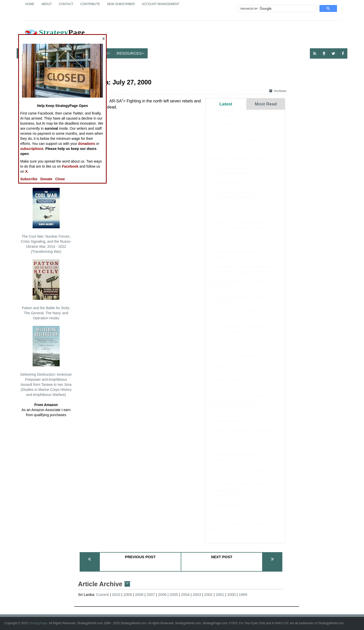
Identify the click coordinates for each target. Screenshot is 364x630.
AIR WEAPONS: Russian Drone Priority (243, 450)
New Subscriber (121, 4)
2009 (128, 594)
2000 (231, 594)
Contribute (90, 4)
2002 (208, 594)
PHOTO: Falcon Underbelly (233, 361)
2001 (220, 594)
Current (102, 594)
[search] (276, 9)
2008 (139, 594)
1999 (243, 594)
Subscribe (29, 179)
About (47, 4)
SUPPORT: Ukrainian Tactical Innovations (245, 154)
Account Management (161, 4)
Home (30, 4)
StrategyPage (38, 623)
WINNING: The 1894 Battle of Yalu (239, 519)
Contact (66, 4)
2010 (116, 594)
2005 (174, 594)
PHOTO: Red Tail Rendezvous (236, 144)
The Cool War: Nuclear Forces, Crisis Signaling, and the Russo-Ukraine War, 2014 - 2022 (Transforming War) (46, 221)
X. (27, 171)
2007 (151, 594)
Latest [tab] (226, 104)
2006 (162, 594)
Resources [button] (130, 53)
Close (60, 179)
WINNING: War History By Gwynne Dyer (244, 163)
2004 (185, 594)
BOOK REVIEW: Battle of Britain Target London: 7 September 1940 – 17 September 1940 (243, 495)
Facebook (70, 166)
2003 (197, 594)
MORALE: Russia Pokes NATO (236, 510)
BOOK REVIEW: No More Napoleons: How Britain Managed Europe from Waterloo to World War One (242, 406)
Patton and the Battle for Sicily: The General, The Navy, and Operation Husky (46, 290)
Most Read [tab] (266, 104)
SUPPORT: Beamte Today (232, 188)
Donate (46, 179)
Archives (278, 91)
